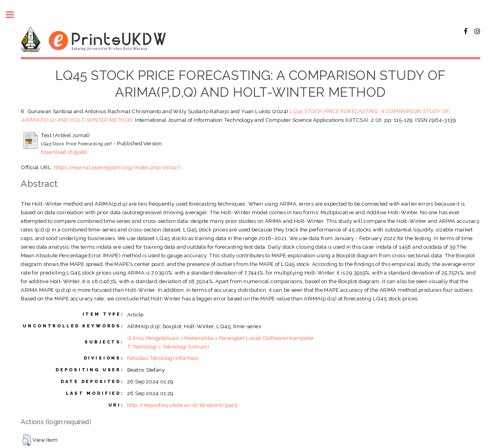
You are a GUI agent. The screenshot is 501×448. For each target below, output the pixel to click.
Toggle (14, 15)
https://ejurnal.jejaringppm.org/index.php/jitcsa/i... (119, 167)
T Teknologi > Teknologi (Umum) (168, 347)
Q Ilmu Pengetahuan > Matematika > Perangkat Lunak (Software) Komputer (221, 338)
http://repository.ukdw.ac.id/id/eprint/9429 (182, 405)
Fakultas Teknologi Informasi (163, 358)
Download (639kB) (64, 152)
